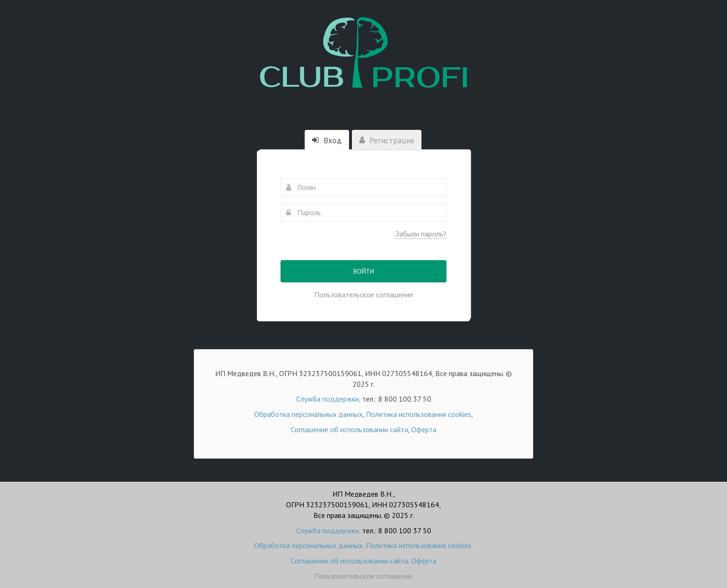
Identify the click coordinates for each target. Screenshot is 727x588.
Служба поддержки (328, 399)
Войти (364, 271)
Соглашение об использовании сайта (349, 429)
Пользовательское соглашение (364, 294)
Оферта (424, 429)
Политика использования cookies (418, 414)
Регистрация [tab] (387, 141)
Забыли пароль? (421, 234)
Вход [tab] (327, 141)
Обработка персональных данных (308, 414)
